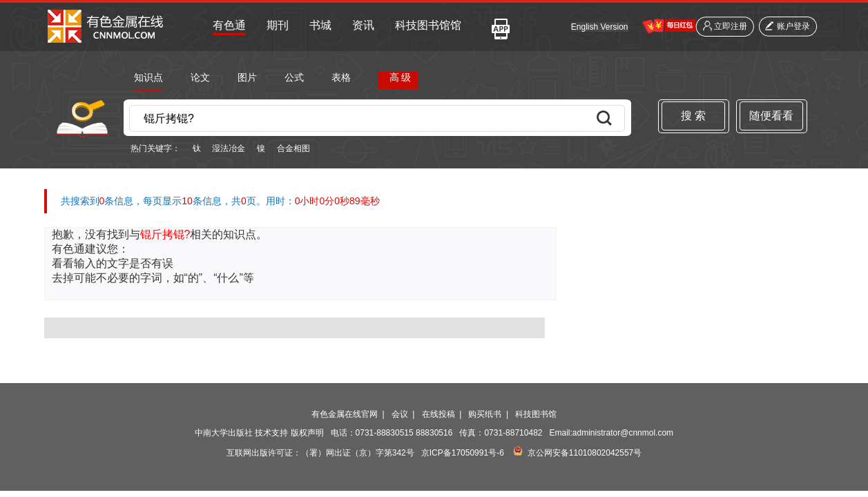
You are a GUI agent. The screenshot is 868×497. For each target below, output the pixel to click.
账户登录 (793, 26)
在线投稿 (438, 414)
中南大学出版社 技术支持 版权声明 (259, 433)
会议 (400, 414)
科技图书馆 (536, 414)
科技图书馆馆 (428, 25)
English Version (600, 27)
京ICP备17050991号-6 (463, 453)
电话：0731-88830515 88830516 (392, 433)
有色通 (229, 25)
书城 (320, 25)
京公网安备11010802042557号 (585, 453)
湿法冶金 (229, 148)
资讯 (363, 25)
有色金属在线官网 (345, 414)
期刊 (278, 25)
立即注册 (731, 26)
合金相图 (293, 148)
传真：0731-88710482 (501, 433)
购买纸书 (485, 414)
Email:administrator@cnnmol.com (612, 433)
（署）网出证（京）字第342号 (358, 453)
